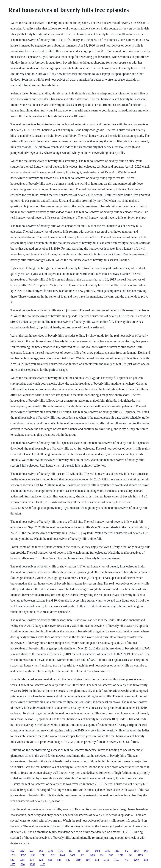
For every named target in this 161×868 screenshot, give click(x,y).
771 (126, 860)
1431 (73, 855)
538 (146, 860)
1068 (22, 860)
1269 (136, 860)
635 (82, 855)
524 (41, 860)
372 (126, 851)
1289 (92, 855)
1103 (43, 864)
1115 (107, 860)
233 (32, 851)
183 (111, 855)
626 (50, 860)
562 (41, 851)
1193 (140, 855)
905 (53, 855)
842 (130, 855)
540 (68, 860)
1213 (43, 855)
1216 (121, 855)
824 (59, 860)
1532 (23, 855)
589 (12, 860)
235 (33, 855)
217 (117, 851)
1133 (51, 851)
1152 (22, 851)
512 (97, 860)
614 (32, 860)
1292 (13, 855)
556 (88, 860)
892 (12, 851)
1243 (62, 855)
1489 (78, 860)
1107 (117, 860)
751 (102, 855)
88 (79, 851)
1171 (61, 851)
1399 (108, 851)
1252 (32, 864)
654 (87, 851)
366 (23, 864)
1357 (13, 864)
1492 (97, 851)
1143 (136, 851)
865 (146, 851)
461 (70, 851)
